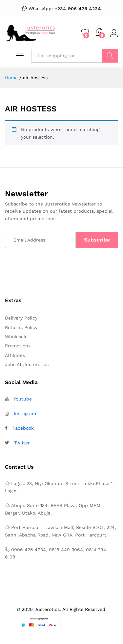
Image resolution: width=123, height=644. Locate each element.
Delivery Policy (21, 318)
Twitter (22, 443)
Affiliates (15, 355)
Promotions (18, 346)
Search (110, 56)
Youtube (23, 399)
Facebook (23, 428)
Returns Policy (21, 327)
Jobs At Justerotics (27, 364)
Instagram (25, 414)
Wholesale (16, 337)
